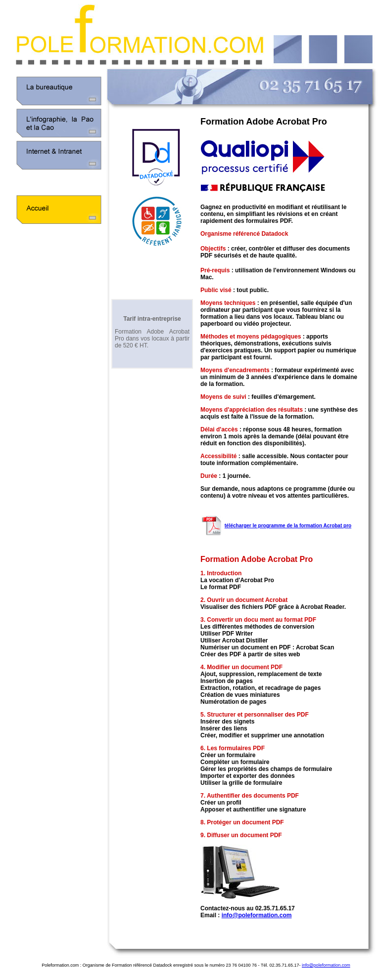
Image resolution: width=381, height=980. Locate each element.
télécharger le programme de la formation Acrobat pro (288, 526)
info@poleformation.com (257, 915)
